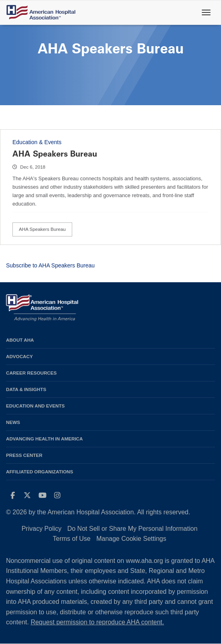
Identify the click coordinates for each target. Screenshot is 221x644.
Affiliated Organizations (40, 472)
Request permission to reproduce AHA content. (97, 622)
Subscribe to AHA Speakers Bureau (50, 265)
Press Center (24, 455)
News (13, 422)
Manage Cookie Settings (131, 539)
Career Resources (31, 373)
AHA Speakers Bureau (55, 154)
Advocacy (19, 356)
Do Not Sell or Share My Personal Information (133, 529)
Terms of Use (71, 539)
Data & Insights (26, 389)
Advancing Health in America (44, 439)
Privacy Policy (42, 529)
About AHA (20, 340)
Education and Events (35, 406)
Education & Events (37, 142)
